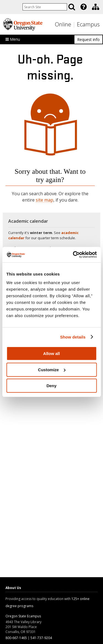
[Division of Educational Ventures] (96, 7)
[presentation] (83, 7)
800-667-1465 (16, 638)
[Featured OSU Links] (83, 7)
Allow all (51, 353)
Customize (52, 370)
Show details (73, 337)
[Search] (72, 7)
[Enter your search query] (45, 7)
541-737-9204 (41, 638)
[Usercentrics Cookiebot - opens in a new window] (73, 255)
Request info (88, 39)
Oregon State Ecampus (23, 616)
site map (44, 200)
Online (63, 24)
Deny (51, 386)
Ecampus (88, 24)
